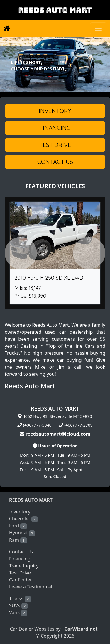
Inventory (20, 512)
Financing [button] (55, 128)
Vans (18, 613)
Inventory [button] (55, 111)
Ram (18, 540)
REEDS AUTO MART (55, 10)
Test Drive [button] (55, 145)
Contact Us (21, 552)
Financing (20, 559)
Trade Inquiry (24, 566)
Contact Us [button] (55, 162)
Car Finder (21, 580)
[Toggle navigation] (98, 28)
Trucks (20, 599)
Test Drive (20, 573)
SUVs (18, 606)
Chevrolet (23, 519)
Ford (18, 526)
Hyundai (22, 533)
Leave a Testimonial (31, 587)
